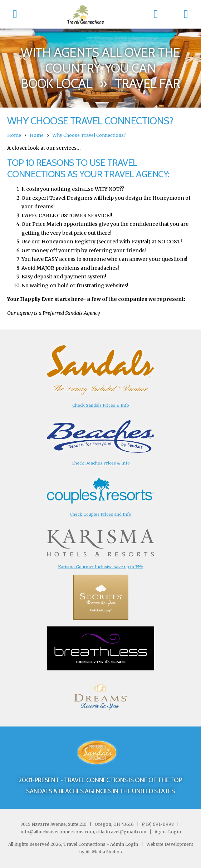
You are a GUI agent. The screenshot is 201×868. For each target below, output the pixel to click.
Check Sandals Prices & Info (101, 405)
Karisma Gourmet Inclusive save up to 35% (101, 567)
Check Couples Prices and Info (100, 514)
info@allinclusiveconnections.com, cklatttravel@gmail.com (83, 832)
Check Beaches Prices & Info (101, 463)
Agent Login (168, 832)
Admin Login (124, 844)
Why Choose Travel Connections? (89, 135)
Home (14, 135)
